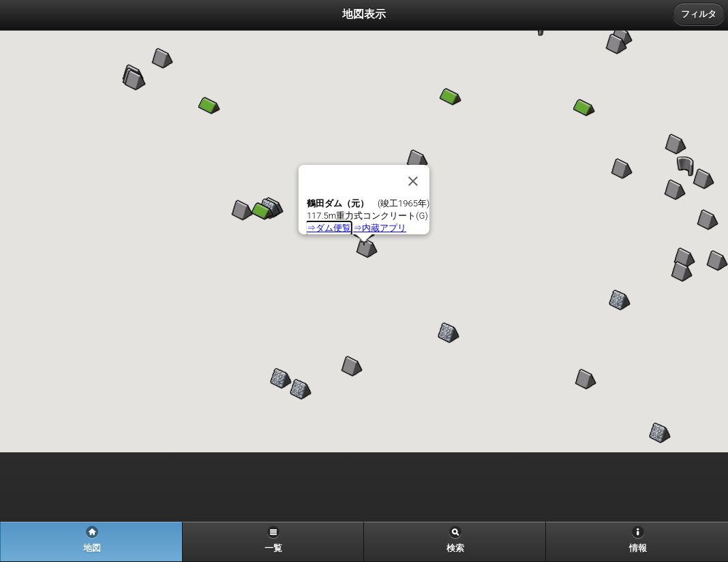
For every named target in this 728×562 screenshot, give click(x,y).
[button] (616, 44)
